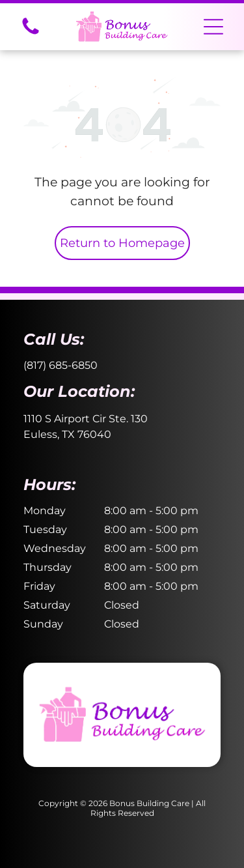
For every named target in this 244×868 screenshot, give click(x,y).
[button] (213, 27)
